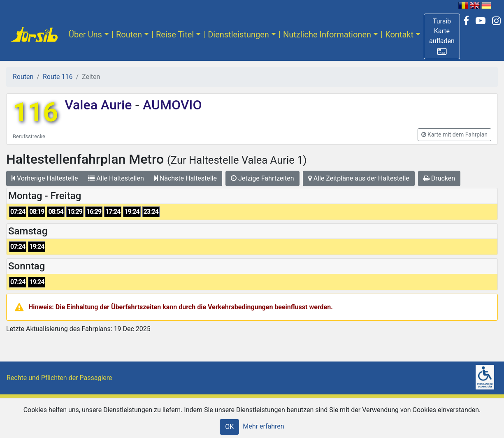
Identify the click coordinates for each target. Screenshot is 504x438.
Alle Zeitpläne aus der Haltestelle (359, 178)
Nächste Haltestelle (186, 178)
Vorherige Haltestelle (45, 178)
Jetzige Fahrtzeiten (262, 178)
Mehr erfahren (263, 426)
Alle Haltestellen (116, 178)
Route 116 (58, 77)
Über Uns (85, 35)
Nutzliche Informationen (327, 35)
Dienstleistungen (238, 35)
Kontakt (399, 35)
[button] (442, 36)
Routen (129, 35)
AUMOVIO (171, 105)
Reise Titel (175, 35)
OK (229, 427)
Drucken (439, 178)
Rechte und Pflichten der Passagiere (59, 378)
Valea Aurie (100, 105)
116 (35, 112)
